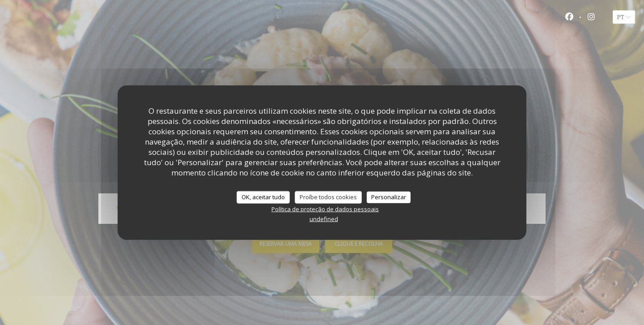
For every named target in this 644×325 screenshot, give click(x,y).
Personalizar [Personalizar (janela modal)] (389, 197)
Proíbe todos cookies (328, 197)
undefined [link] (324, 218)
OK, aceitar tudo (263, 197)
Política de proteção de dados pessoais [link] (325, 209)
